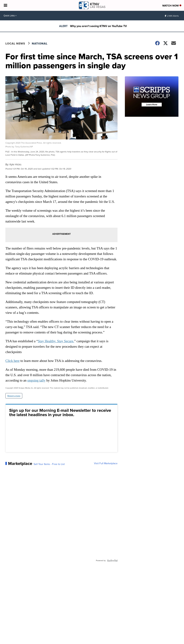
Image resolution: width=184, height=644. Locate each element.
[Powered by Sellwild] (112, 561)
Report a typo (14, 396)
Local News (15, 44)
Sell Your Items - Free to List (49, 464)
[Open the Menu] (5, 5)
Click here (12, 361)
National (40, 44)
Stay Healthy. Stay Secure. (56, 341)
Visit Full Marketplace (106, 463)
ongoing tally (36, 380)
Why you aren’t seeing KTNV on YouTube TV (98, 26)
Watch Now (172, 6)
